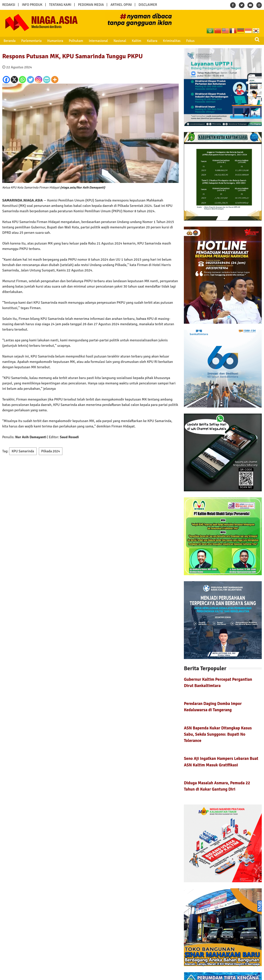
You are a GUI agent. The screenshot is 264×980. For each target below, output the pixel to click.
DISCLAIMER (148, 5)
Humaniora (55, 41)
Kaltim (136, 41)
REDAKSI (9, 5)
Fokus (190, 41)
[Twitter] (31, 80)
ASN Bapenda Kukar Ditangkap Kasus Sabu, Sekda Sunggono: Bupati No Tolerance (218, 734)
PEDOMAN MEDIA (91, 5)
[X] (14, 80)
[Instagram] (39, 80)
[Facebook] (6, 80)
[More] (55, 80)
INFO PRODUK (32, 5)
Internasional (98, 41)
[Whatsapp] (22, 80)
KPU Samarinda (23, 451)
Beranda (10, 41)
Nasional (120, 41)
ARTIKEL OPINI (121, 5)
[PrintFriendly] (47, 80)
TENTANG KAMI (60, 5)
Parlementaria (32, 41)
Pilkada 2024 (51, 451)
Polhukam (76, 41)
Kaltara (152, 41)
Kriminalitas (172, 41)
